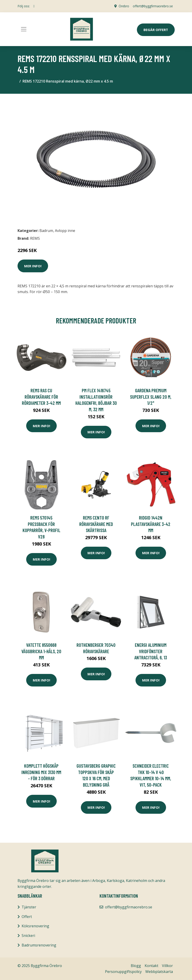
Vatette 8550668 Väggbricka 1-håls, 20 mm (41, 651)
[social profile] (34, 6)
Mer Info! (33, 266)
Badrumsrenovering (39, 945)
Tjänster (29, 907)
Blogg (136, 966)
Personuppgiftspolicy (123, 972)
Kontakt (151, 966)
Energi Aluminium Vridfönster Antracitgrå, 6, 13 (151, 651)
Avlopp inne (65, 231)
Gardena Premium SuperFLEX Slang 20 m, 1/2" (151, 397)
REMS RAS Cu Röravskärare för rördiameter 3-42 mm (41, 397)
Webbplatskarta (159, 972)
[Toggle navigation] (24, 29)
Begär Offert (156, 30)
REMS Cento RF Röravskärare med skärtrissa (96, 524)
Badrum (46, 231)
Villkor (167, 966)
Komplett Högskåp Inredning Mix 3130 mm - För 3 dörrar (41, 772)
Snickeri (28, 936)
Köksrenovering (35, 926)
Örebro (124, 6)
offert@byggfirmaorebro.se (153, 6)
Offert (27, 917)
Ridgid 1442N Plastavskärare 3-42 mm (151, 524)
